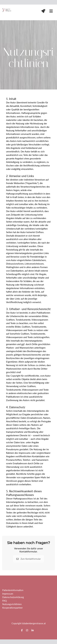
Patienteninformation (13, 590)
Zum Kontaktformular (28, 559)
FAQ (4, 601)
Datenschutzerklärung (13, 597)
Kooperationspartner (12, 608)
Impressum (8, 594)
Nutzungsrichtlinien (12, 604)
